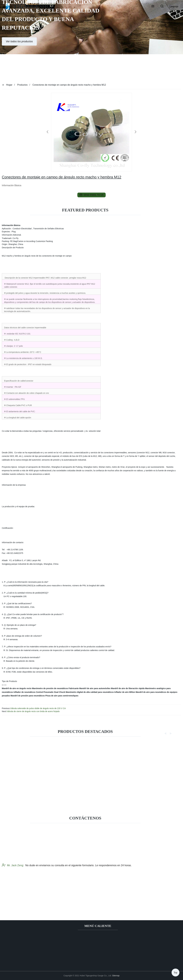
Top (175, 971)
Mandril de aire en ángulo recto (17, 688)
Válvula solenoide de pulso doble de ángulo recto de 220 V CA (38, 708)
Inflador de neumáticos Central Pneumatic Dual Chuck (39, 692)
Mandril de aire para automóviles (95, 688)
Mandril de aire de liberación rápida (128, 688)
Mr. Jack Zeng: (13, 879)
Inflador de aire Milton (125, 692)
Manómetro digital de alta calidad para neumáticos (90, 692)
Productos (22, 85)
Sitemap (116, 976)
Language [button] (174, 6)
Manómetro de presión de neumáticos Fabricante (55, 688)
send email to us (91, 195)
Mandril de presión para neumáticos (28, 696)
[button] (153, 6)
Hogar (9, 85)
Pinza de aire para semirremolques (62, 696)
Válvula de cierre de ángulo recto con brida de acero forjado (33, 711)
